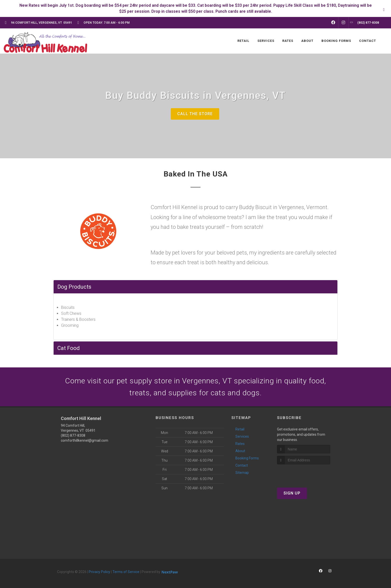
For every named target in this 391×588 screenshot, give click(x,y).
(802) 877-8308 (73, 435)
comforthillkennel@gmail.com (85, 440)
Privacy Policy (99, 572)
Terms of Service (126, 572)
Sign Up (292, 493)
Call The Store (195, 114)
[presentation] (304, 474)
